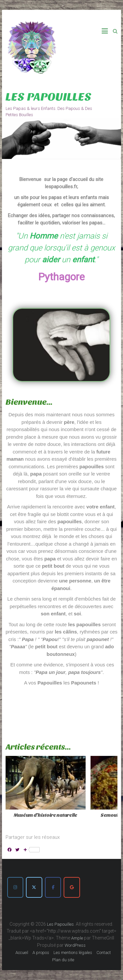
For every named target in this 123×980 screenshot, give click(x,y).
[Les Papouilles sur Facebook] (53, 887)
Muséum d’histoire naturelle (45, 815)
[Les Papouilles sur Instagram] (15, 887)
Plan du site (63, 960)
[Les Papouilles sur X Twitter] (34, 887)
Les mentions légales (73, 953)
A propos (41, 953)
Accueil (22, 953)
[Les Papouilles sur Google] (72, 887)
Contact (104, 953)
